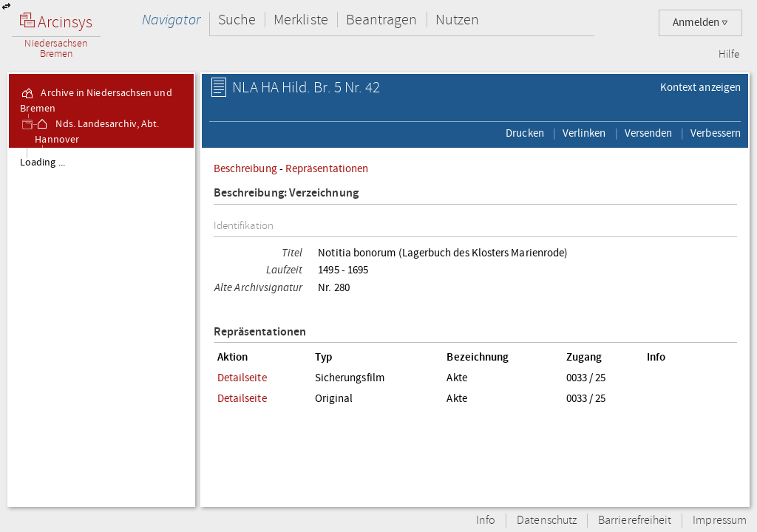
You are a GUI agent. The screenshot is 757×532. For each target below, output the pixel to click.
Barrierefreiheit (635, 521)
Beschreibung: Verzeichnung (286, 193)
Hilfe (729, 55)
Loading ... (43, 163)
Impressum (720, 521)
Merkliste (301, 20)
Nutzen (457, 20)
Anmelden (700, 23)
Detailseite (242, 378)
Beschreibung (245, 168)
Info (486, 521)
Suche (237, 20)
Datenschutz (547, 521)
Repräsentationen (327, 168)
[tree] (101, 327)
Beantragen (382, 20)
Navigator (171, 20)
